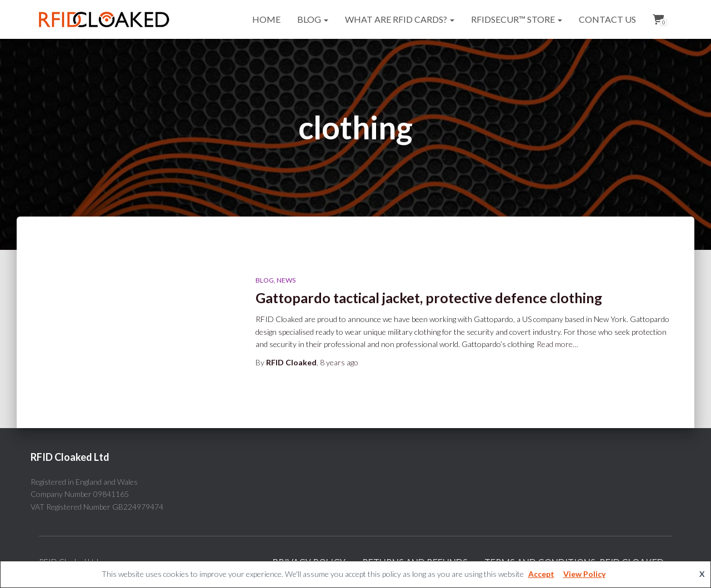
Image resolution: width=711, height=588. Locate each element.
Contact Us (607, 19)
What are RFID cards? (400, 19)
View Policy (584, 574)
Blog (313, 19)
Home (266, 19)
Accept (541, 574)
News (286, 280)
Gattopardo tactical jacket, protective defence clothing (429, 298)
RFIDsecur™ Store (517, 19)
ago (339, 362)
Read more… (557, 344)
